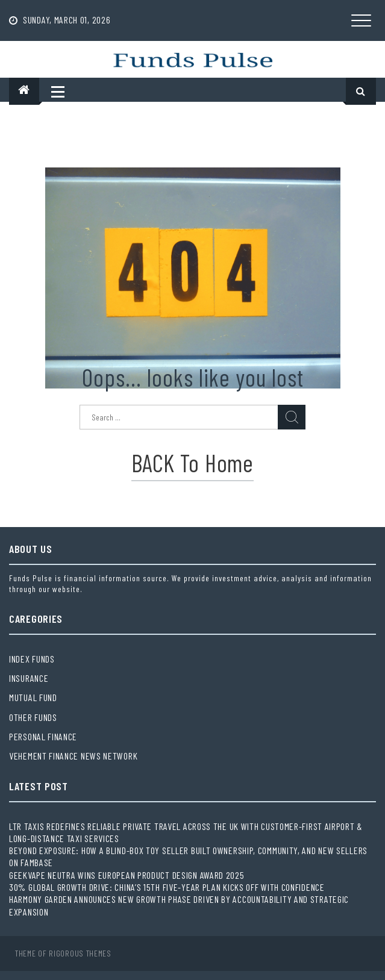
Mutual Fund (33, 697)
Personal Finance (43, 736)
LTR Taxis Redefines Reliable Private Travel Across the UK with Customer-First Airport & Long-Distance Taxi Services (186, 832)
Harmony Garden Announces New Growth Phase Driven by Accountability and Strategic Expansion (179, 905)
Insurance (29, 678)
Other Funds (33, 717)
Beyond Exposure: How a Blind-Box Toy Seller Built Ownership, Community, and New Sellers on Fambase (188, 856)
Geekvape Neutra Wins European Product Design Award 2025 (127, 875)
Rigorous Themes (80, 953)
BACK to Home (192, 463)
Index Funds (32, 659)
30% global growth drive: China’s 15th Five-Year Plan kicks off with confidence (167, 887)
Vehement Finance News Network (73, 756)
